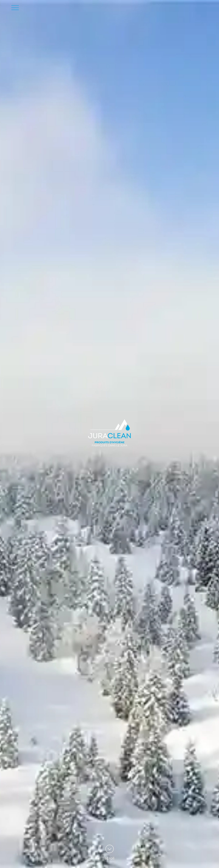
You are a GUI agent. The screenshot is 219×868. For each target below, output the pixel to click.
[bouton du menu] (15, 8)
